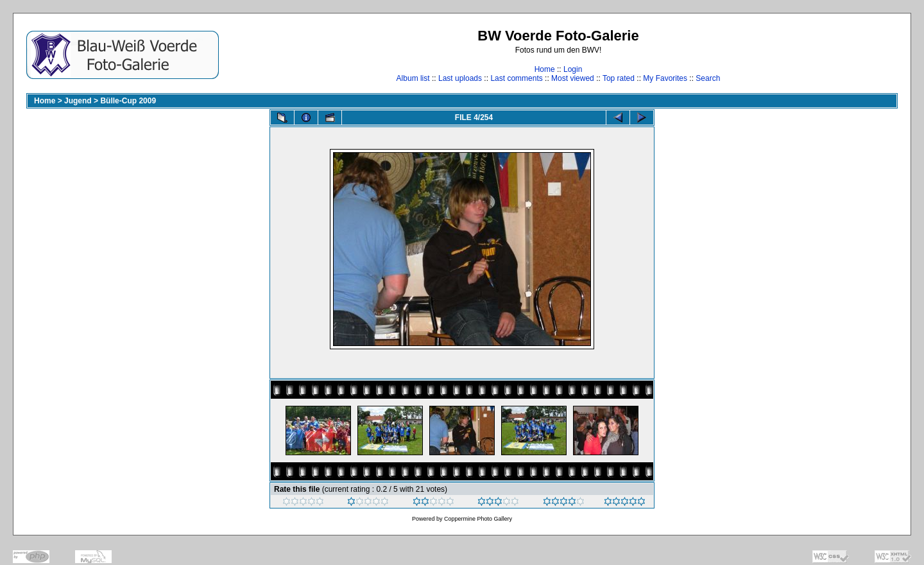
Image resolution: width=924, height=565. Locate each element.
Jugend (78, 101)
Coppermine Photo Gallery (478, 519)
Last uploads (460, 78)
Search (708, 78)
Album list (413, 78)
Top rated (619, 78)
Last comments (516, 78)
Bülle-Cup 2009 (128, 101)
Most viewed (573, 78)
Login (573, 69)
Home (545, 69)
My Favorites (665, 78)
